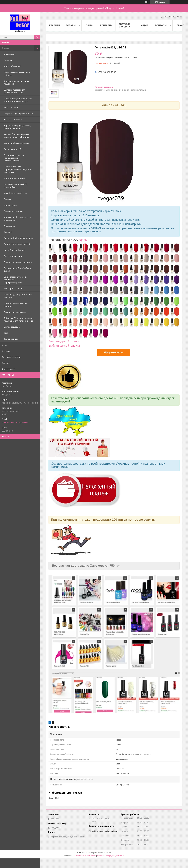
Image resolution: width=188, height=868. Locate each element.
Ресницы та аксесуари (15, 312)
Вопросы (161, 25)
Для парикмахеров (13, 288)
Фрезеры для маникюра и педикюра (17, 82)
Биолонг (8, 232)
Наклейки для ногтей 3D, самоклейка (16, 186)
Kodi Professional (12, 66)
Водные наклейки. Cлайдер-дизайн (18, 269)
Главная (55, 25)
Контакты (106, 25)
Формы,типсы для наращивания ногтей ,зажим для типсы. (18, 169)
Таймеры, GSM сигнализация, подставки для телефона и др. (19, 319)
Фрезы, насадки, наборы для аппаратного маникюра (18, 100)
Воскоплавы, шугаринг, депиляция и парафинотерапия (15, 280)
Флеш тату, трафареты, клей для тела (18, 296)
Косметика (9, 54)
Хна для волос (11, 205)
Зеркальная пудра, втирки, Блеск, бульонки (17, 127)
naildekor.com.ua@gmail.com (15, 423)
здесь (83, 240)
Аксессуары (10, 226)
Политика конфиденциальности (111, 856)
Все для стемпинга (13, 119)
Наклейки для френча (15, 250)
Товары (6, 48)
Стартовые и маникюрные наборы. (17, 74)
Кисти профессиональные (17, 143)
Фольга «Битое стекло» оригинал (15, 305)
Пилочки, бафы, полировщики (19, 238)
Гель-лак (8, 60)
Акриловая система (13, 211)
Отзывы (6, 351)
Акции (144, 25)
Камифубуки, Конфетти (15, 193)
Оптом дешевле (12, 327)
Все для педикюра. (13, 256)
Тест (6, 333)
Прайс (180, 25)
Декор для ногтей (12, 149)
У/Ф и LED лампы (12, 107)
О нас (5, 345)
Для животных (11, 339)
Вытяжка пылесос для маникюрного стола (14, 91)
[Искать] (37, 37)
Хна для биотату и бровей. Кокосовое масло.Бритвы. (17, 136)
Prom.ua (107, 853)
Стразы (8, 199)
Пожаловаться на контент (85, 856)
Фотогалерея (8, 369)
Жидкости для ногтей (14, 178)
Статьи (5, 363)
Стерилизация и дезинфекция (19, 113)
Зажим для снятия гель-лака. (18, 262)
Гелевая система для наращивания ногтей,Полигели (14, 158)
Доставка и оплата (11, 357)
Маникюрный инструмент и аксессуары (17, 219)
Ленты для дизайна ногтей (17, 244)
